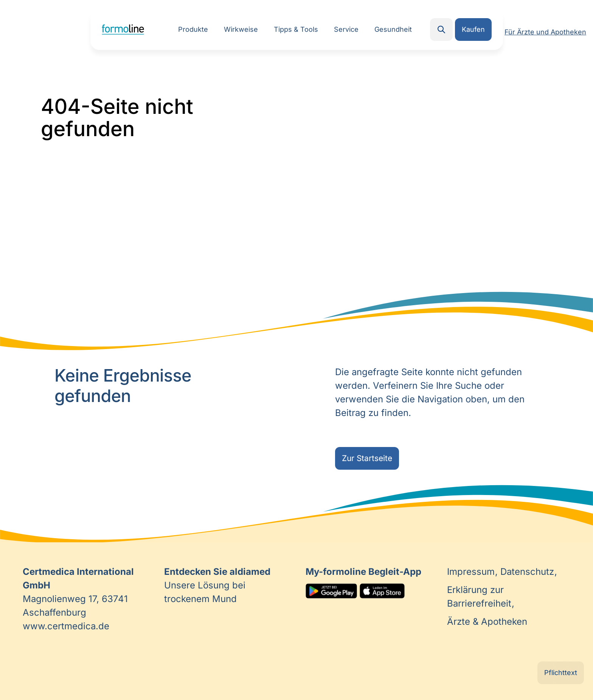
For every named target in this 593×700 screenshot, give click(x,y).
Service (346, 29)
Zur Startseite (367, 458)
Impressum (472, 572)
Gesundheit (393, 29)
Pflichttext (561, 673)
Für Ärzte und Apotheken (545, 32)
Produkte (193, 29)
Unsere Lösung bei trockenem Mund (217, 585)
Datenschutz (529, 572)
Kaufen (473, 29)
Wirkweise (241, 29)
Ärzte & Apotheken (487, 622)
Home (123, 29)
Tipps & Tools (296, 29)
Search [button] (441, 29)
